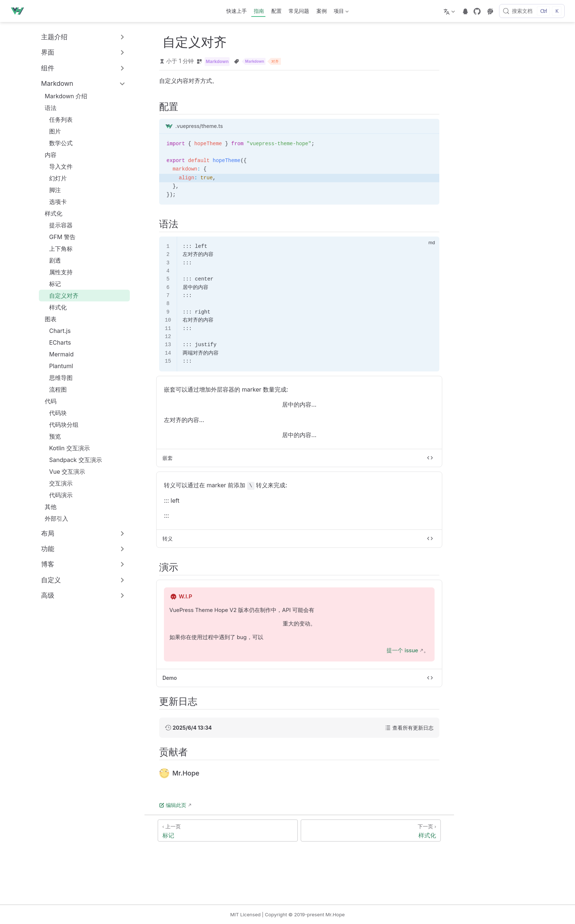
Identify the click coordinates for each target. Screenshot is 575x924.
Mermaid (58, 354)
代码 (51, 401)
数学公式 (57, 143)
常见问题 (299, 11)
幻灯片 (54, 178)
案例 (322, 11)
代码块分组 (60, 425)
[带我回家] (19, 11)
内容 (51, 155)
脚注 (51, 190)
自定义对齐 (60, 296)
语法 (51, 108)
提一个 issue (402, 650)
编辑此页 (173, 805)
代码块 (54, 413)
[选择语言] (450, 11)
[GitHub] (477, 11)
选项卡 (54, 202)
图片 (51, 131)
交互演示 (57, 483)
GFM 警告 (59, 237)
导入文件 (57, 166)
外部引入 (53, 518)
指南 (259, 11)
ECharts (56, 342)
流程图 (54, 389)
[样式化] (371, 830)
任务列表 (57, 120)
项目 (341, 12)
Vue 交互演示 (63, 472)
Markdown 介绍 (62, 96)
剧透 (51, 260)
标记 (51, 284)
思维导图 (57, 378)
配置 (276, 11)
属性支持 (57, 272)
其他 (47, 507)
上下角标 (57, 249)
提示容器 (57, 225)
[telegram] (465, 11)
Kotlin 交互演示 (66, 448)
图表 (51, 319)
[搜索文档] (532, 11)
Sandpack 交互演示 (72, 460)
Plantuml (57, 366)
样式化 (54, 213)
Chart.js (56, 331)
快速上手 (237, 11)
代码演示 (57, 495)
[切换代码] (430, 458)
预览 (51, 436)
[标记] (228, 830)
